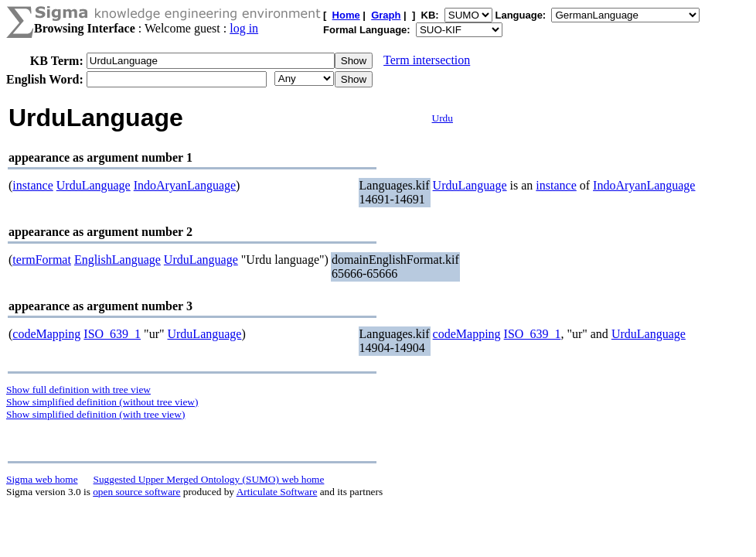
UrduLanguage (94, 185)
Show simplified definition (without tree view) (102, 402)
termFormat (42, 260)
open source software (136, 492)
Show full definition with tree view (78, 390)
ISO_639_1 (112, 334)
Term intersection (427, 60)
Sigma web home (42, 479)
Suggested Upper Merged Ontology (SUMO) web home (209, 479)
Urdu (443, 118)
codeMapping (46, 334)
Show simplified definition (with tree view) (95, 414)
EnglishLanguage (117, 260)
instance (32, 185)
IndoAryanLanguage (185, 185)
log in (244, 28)
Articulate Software (277, 492)
